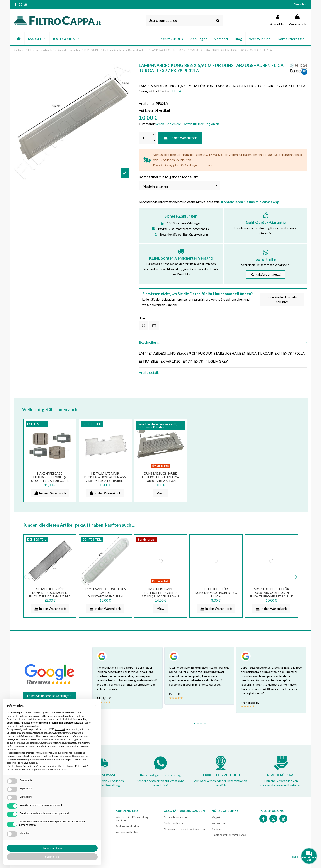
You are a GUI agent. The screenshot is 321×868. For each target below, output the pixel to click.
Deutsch (301, 4)
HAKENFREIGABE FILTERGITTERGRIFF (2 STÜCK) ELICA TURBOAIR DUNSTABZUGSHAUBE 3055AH (50, 481)
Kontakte (217, 829)
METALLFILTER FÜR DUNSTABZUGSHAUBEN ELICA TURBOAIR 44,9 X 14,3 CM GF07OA (50, 594)
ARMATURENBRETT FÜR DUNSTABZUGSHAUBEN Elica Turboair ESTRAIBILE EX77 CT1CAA (271, 594)
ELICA (177, 91)
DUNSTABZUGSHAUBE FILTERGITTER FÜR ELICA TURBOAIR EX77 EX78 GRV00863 (161, 479)
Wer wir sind (219, 823)
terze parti (60, 729)
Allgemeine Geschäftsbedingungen (184, 829)
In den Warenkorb (180, 138)
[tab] (223, 342)
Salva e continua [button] (52, 848)
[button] (37, 39)
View (160, 493)
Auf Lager (146, 110)
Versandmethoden (127, 832)
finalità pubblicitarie (27, 743)
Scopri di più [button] (52, 857)
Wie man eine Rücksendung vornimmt (132, 819)
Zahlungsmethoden (127, 826)
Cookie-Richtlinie (174, 823)
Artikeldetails (223, 372)
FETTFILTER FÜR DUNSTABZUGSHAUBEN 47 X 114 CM (216, 593)
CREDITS (296, 857)
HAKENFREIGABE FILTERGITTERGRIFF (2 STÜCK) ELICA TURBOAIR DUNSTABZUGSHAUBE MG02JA (161, 596)
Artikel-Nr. (147, 103)
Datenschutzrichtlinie (176, 817)
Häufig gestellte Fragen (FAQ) (229, 835)
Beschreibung (223, 342)
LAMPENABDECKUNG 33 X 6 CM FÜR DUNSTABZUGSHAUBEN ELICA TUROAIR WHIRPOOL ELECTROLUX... (105, 596)
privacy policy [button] (32, 716)
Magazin (217, 817)
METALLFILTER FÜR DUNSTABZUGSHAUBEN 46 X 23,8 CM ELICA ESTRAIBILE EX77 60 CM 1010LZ (105, 479)
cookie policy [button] (31, 726)
